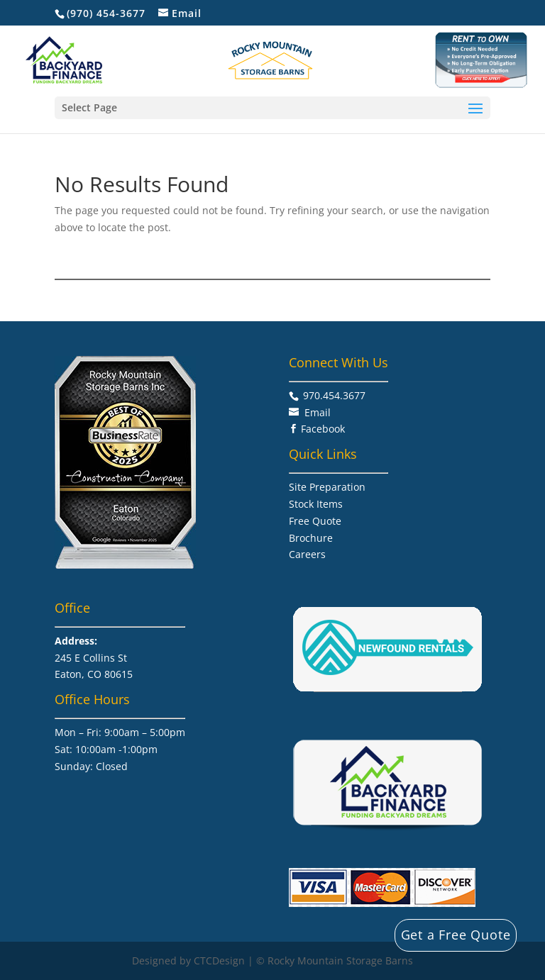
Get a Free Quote (456, 935)
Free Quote (315, 521)
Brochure (311, 538)
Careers (307, 554)
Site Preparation (327, 487)
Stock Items (316, 504)
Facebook (323, 429)
